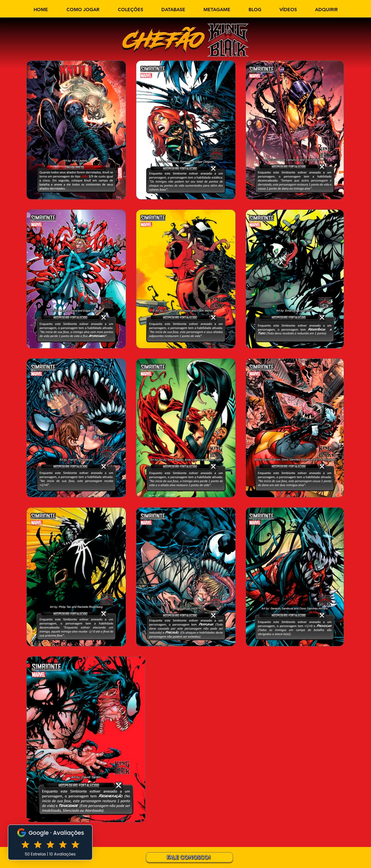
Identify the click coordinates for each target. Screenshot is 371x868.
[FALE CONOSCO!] (189, 857)
